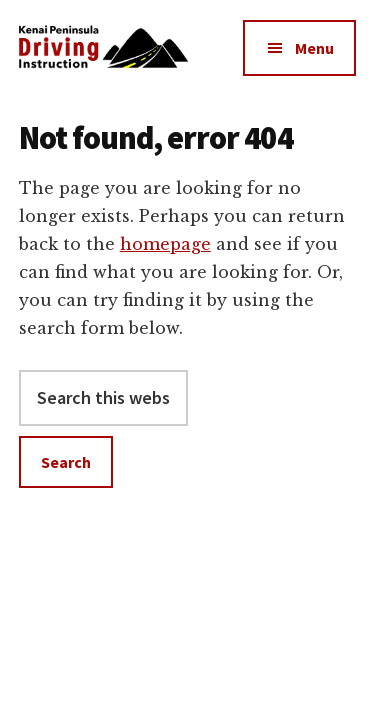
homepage (165, 244)
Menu (314, 48)
